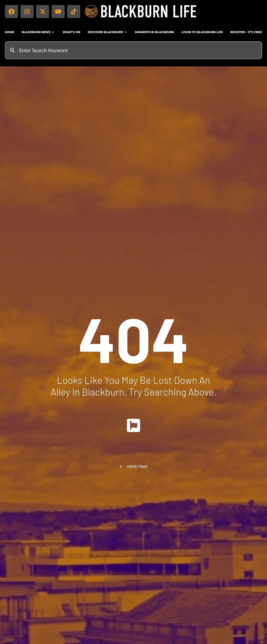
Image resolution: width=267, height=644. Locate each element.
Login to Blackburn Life (202, 32)
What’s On (71, 32)
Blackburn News (38, 32)
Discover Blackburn (107, 32)
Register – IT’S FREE (246, 32)
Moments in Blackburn (154, 32)
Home (10, 32)
